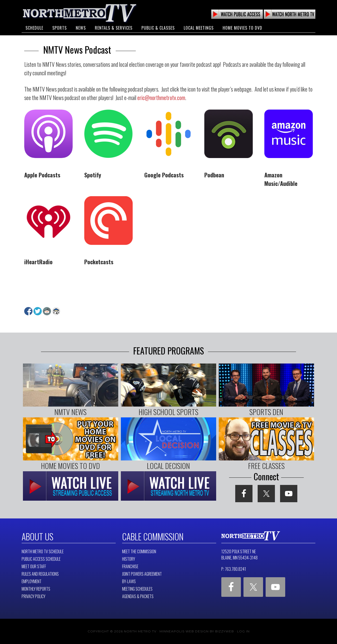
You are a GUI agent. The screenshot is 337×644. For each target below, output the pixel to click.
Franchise (130, 566)
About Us (37, 536)
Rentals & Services (114, 28)
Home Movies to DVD (242, 28)
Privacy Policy (33, 596)
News (81, 28)
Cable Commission (153, 536)
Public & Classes (158, 28)
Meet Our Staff (34, 566)
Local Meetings (199, 28)
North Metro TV (80, 13)
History (129, 559)
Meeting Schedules (137, 589)
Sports (60, 28)
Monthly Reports (36, 589)
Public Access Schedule (41, 559)
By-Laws (129, 581)
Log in (243, 631)
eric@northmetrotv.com (161, 97)
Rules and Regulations (40, 574)
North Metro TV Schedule (43, 551)
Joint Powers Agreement (142, 574)
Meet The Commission (139, 551)
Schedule (34, 28)
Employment (32, 581)
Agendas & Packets (138, 596)
